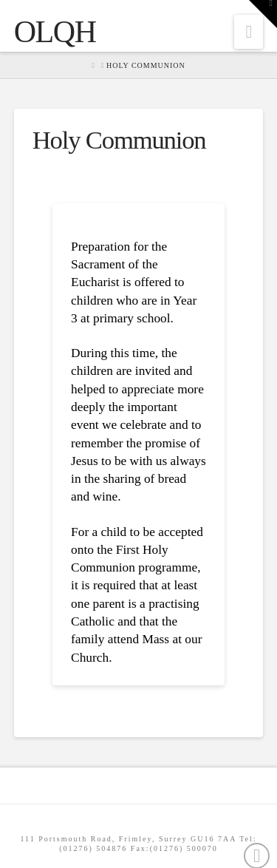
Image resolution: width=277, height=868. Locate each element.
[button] (249, 32)
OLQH (55, 32)
